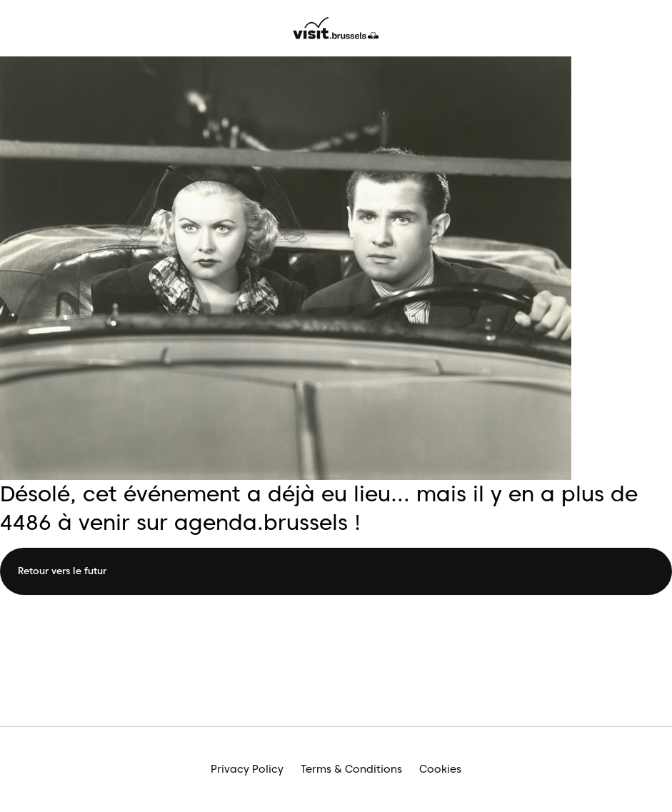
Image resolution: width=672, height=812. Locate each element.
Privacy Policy (247, 769)
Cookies (440, 769)
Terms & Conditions (351, 769)
